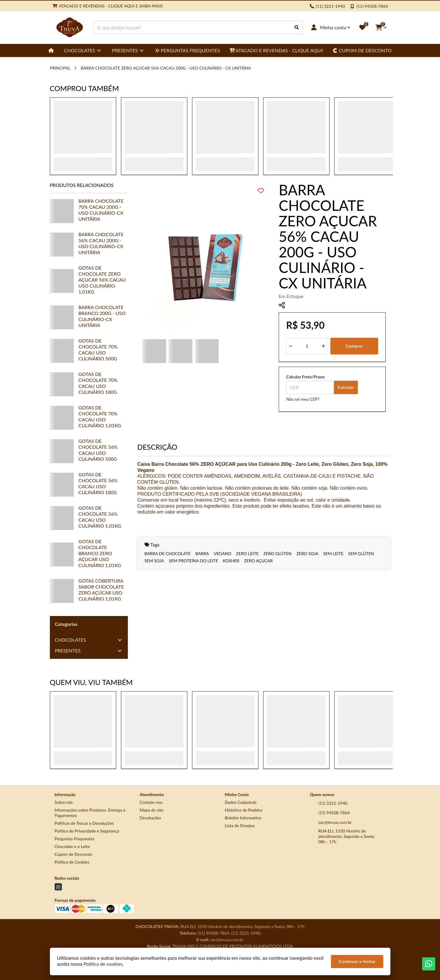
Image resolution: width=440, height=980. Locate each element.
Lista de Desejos (240, 825)
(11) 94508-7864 (334, 813)
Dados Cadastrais (241, 802)
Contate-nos (151, 802)
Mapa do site (152, 810)
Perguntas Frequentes (75, 839)
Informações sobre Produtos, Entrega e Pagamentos (90, 813)
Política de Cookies (72, 862)
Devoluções (151, 818)
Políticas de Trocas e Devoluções (84, 823)
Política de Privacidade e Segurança (87, 831)
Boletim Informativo (243, 818)
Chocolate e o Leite (72, 846)
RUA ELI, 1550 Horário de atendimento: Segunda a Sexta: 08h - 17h (347, 836)
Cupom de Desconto (73, 854)
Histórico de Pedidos (244, 810)
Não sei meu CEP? (303, 399)
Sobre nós (64, 802)
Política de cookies (103, 964)
